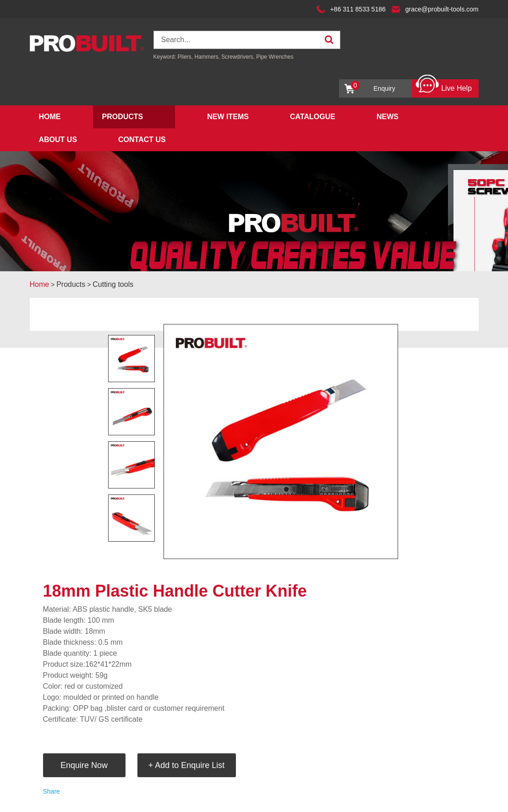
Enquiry (373, 86)
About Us (58, 140)
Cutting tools (113, 284)
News (388, 117)
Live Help (444, 86)
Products (123, 117)
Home (50, 117)
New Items (228, 117)
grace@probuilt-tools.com (442, 9)
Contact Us (142, 140)
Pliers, (185, 57)
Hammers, (207, 57)
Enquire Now (84, 765)
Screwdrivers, (239, 57)
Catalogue (313, 117)
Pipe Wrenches (275, 57)
